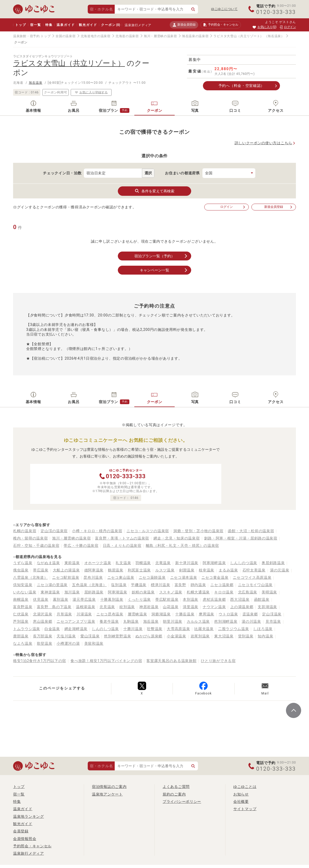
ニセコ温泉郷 (222, 585)
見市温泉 (273, 621)
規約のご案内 (174, 794)
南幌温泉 (21, 599)
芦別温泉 (21, 621)
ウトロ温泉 (228, 614)
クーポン (111, 25)
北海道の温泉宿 (127, 36)
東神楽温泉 (50, 592)
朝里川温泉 (173, 621)
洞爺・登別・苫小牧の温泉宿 (198, 531)
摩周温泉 (206, 614)
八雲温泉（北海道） (30, 577)
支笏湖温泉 (267, 607)
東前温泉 (72, 563)
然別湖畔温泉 (226, 621)
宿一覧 (35, 25)
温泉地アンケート (107, 794)
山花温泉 (171, 607)
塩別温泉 (119, 585)
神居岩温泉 (149, 607)
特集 (49, 25)
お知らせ (241, 794)
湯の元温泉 (280, 570)
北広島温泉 (248, 592)
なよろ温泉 (23, 643)
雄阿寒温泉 (94, 570)
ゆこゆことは (245, 787)
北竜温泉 (163, 563)
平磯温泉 (139, 585)
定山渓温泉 (272, 614)
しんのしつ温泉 (105, 629)
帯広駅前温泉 (167, 599)
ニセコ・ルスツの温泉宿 (148, 531)
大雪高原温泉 (178, 629)
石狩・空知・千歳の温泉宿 (36, 546)
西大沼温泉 (240, 599)
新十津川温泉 (187, 563)
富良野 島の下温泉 (54, 607)
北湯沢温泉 (43, 614)
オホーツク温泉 (98, 563)
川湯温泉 (84, 614)
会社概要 (241, 802)
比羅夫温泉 (204, 629)
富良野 (180, 585)
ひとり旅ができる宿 (218, 661)
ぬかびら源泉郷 (149, 636)
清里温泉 (191, 607)
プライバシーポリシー (182, 802)
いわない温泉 (25, 592)
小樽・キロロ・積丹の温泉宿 (97, 531)
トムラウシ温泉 (27, 629)
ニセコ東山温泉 (121, 577)
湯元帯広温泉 (84, 599)
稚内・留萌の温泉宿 (30, 538)
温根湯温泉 (86, 607)
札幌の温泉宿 (25, 531)
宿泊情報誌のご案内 (109, 787)
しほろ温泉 (263, 629)
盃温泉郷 (250, 614)
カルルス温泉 (198, 621)
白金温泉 (52, 629)
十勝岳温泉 (185, 614)
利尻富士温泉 (139, 570)
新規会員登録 (184, 25)
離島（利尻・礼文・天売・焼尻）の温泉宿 (182, 546)
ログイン (233, 207)
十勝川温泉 (133, 629)
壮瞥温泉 (155, 629)
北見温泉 (107, 607)
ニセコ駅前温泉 (66, 577)
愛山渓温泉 (90, 636)
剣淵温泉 (187, 570)
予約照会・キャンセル (32, 846)
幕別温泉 (61, 599)
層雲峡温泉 (137, 614)
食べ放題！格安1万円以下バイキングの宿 (106, 661)
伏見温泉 (41, 599)
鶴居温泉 (116, 570)
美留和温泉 (94, 643)
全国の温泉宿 (65, 36)
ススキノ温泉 (171, 592)
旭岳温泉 (36, 83)
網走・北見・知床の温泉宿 (176, 538)
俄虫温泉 (21, 570)
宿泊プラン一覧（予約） (161, 256)
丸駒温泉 (131, 621)
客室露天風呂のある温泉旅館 (171, 661)
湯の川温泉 (251, 621)
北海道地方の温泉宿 (96, 36)
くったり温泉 (139, 599)
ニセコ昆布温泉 (110, 614)
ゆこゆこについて (224, 9)
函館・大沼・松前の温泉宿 (251, 531)
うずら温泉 (23, 563)
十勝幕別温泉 (112, 599)
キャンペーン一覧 (164, 270)
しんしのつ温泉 (244, 563)
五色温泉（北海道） (89, 585)
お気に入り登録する (91, 92)
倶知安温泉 (23, 585)
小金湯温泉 (176, 636)
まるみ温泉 (228, 570)
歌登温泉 (45, 643)
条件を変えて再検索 (154, 191)
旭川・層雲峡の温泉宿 (160, 36)
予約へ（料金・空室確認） (241, 86)
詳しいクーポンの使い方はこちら (264, 143)
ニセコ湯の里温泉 (52, 585)
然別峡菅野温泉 (117, 636)
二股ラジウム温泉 (234, 629)
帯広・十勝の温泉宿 (81, 546)
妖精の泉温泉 (143, 592)
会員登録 (21, 831)
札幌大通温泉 (198, 592)
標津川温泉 (161, 585)
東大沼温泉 (224, 636)
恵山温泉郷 (43, 621)
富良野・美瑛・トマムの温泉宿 (122, 538)
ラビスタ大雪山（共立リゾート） (238, 36)
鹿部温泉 (21, 636)
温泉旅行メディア (138, 25)
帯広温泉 (41, 570)
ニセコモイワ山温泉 (255, 585)
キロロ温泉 (224, 592)
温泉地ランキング (29, 816)
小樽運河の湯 (68, 643)
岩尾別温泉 (200, 636)
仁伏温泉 (21, 614)
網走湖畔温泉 (76, 629)
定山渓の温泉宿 (54, 531)
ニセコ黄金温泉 (215, 577)
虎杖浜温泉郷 (214, 599)
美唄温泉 (269, 592)
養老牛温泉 (109, 621)
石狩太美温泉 (254, 570)
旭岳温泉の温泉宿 (195, 36)
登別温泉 (246, 636)
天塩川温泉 (66, 636)
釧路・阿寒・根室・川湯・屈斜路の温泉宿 (241, 538)
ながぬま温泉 (48, 563)
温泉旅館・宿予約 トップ (32, 36)
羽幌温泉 (143, 563)
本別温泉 (191, 599)
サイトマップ (245, 809)
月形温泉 (64, 614)
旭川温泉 (72, 592)
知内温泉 (265, 636)
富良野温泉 (23, 607)
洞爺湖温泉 (161, 614)
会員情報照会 (25, 839)
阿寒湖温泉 (118, 592)
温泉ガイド (66, 25)
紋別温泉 (127, 607)
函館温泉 (262, 599)
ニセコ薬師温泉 (152, 577)
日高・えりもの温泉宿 (122, 546)
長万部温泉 (43, 636)
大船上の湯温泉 (66, 570)
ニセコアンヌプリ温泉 (76, 621)
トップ (21, 25)
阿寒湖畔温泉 (214, 563)
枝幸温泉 (206, 570)
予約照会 (221, 25)
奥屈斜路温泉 (273, 563)
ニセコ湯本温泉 (184, 577)
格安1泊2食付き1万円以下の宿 (40, 661)
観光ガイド (88, 25)
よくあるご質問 (176, 787)
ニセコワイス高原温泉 (252, 577)
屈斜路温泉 (94, 592)
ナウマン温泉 (214, 607)
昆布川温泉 (93, 577)
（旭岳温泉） (274, 36)
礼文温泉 (123, 563)
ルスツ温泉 (165, 570)
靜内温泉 (198, 585)
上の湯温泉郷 (242, 607)
